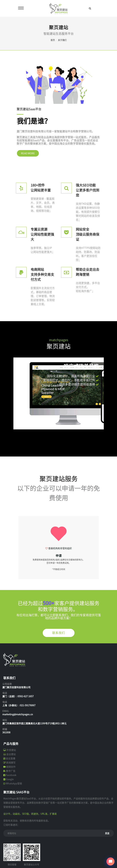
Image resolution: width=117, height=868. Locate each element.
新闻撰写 (11, 763)
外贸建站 (11, 750)
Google (10, 779)
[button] (21, 426)
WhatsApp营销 (14, 784)
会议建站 (11, 754)
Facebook (11, 775)
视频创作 (11, 767)
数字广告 (11, 771)
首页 (53, 40)
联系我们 (59, 633)
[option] (59, 546)
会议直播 (11, 758)
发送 (107, 833)
